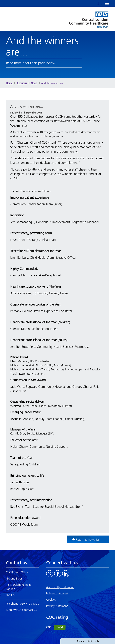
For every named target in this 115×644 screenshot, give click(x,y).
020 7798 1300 (30, 604)
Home (9, 83)
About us (22, 83)
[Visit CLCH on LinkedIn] (66, 574)
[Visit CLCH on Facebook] (58, 574)
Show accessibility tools (88, 641)
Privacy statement (57, 606)
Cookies (51, 600)
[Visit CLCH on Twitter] (50, 574)
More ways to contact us (21, 610)
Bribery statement (57, 593)
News (34, 83)
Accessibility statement (60, 587)
